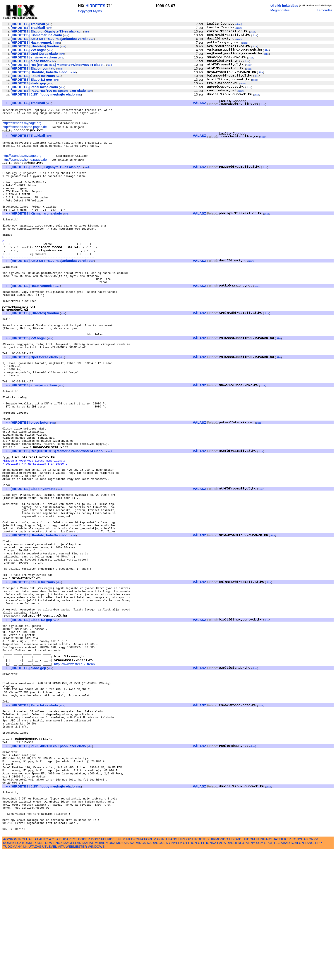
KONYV (312, 968)
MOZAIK (123, 971)
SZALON (297, 971)
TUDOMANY (13, 975)
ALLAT (33, 968)
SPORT (270, 971)
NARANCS (138, 971)
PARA (221, 971)
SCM (260, 971)
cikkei (239, 24)
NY (168, 971)
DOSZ (96, 968)
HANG (173, 968)
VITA (61, 975)
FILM (122, 968)
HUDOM (249, 968)
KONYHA (299, 968)
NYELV (177, 971)
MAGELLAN (73, 971)
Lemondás (325, 10)
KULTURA (44, 971)
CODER (84, 968)
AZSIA (54, 968)
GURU (162, 968)
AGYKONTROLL (15, 968)
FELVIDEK (109, 968)
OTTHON (190, 971)
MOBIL (100, 971)
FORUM (150, 968)
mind (49, 24)
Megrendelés (280, 10)
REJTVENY (246, 971)
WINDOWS (96, 975)
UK (25, 975)
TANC (309, 971)
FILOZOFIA (135, 968)
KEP (288, 968)
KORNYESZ (12, 971)
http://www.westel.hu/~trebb (74, 761)
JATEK (278, 968)
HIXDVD (235, 968)
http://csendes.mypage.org (22, 126)
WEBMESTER (76, 975)
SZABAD (283, 971)
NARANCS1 (156, 971)
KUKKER (29, 971)
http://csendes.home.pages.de (25, 130)
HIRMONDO (219, 968)
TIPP (318, 971)
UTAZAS (35, 975)
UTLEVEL (49, 975)
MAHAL (88, 971)
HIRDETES (95, 6)
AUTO (44, 968)
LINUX (58, 971)
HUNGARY (264, 968)
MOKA (111, 971)
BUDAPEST (68, 968)
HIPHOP (185, 968)
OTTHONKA (207, 971)
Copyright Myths (90, 11)
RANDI (232, 971)
